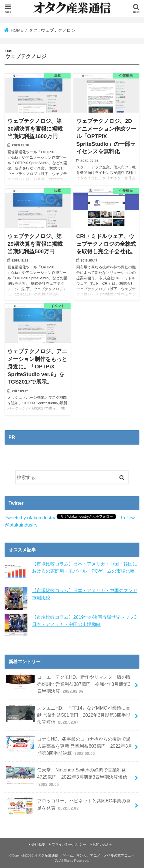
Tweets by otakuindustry (30, 518)
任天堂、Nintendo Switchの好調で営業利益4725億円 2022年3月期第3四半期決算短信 (67, 777)
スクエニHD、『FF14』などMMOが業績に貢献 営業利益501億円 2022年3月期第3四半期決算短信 (68, 715)
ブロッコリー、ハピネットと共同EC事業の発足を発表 (68, 806)
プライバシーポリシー (69, 845)
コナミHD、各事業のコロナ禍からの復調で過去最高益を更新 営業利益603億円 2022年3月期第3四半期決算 (69, 746)
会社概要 (38, 845)
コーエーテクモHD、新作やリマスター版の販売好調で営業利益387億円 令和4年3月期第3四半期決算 (68, 684)
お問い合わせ (103, 845)
